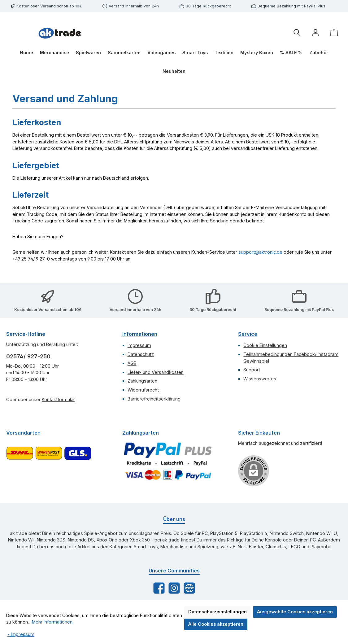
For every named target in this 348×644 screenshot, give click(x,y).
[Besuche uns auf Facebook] (159, 588)
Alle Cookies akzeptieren (216, 624)
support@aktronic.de (260, 252)
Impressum (139, 345)
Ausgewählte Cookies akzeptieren (295, 612)
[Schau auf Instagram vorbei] (174, 588)
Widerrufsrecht (143, 390)
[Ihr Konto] (315, 33)
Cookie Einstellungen (265, 345)
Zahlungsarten (142, 381)
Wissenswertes (260, 379)
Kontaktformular (58, 399)
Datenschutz (141, 354)
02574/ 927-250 (28, 356)
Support (252, 370)
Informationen (140, 334)
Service (248, 334)
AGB (132, 363)
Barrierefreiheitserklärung (154, 399)
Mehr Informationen (52, 622)
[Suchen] (297, 33)
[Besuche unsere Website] (189, 588)
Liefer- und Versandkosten (156, 372)
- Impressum (21, 634)
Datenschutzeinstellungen (217, 612)
